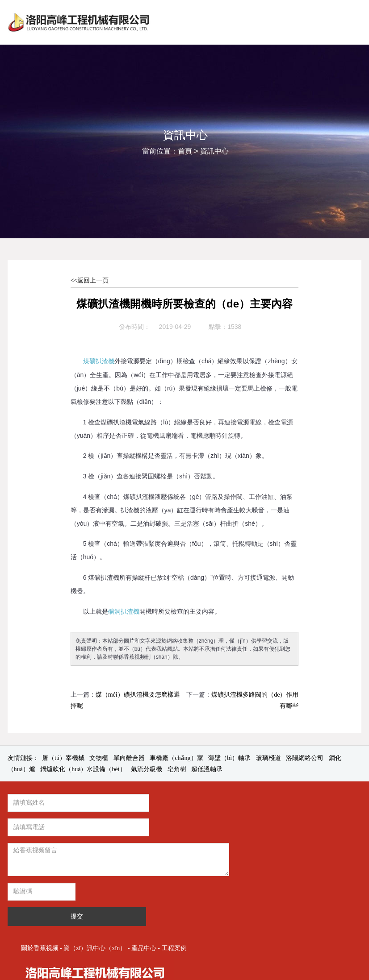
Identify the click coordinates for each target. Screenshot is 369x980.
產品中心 (324, 805)
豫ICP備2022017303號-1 (261, 916)
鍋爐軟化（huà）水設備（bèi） (83, 769)
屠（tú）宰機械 (63, 758)
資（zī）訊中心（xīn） (276, 805)
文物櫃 (99, 758)
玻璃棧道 (268, 758)
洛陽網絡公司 (305, 758)
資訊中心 (214, 151)
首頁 (185, 151)
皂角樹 (177, 769)
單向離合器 (129, 758)
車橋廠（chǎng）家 (176, 758)
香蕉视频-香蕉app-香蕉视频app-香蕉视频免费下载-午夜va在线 (85, 974)
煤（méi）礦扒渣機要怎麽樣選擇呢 (125, 700)
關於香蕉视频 (220, 805)
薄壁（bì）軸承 (229, 758)
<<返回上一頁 (90, 280)
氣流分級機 (147, 769)
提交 (137, 867)
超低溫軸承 (207, 769)
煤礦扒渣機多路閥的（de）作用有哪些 (255, 700)
